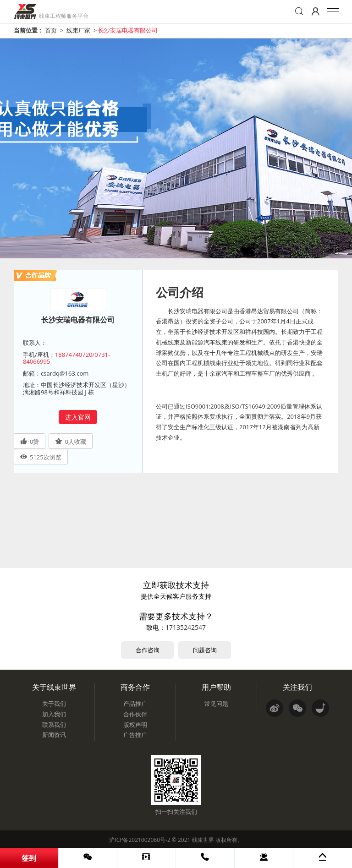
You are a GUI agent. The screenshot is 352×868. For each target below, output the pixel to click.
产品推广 (135, 704)
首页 (51, 30)
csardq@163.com (65, 373)
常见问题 (216, 704)
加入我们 (54, 714)
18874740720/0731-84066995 (66, 358)
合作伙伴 (135, 714)
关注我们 (297, 687)
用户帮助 (216, 687)
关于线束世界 (54, 687)
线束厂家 (78, 30)
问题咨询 (205, 650)
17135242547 (186, 627)
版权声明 (135, 725)
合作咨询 (148, 650)
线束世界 (203, 840)
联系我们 (54, 725)
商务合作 (135, 687)
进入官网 (78, 417)
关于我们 (54, 704)
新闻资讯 (54, 735)
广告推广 (135, 735)
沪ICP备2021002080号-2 (140, 840)
